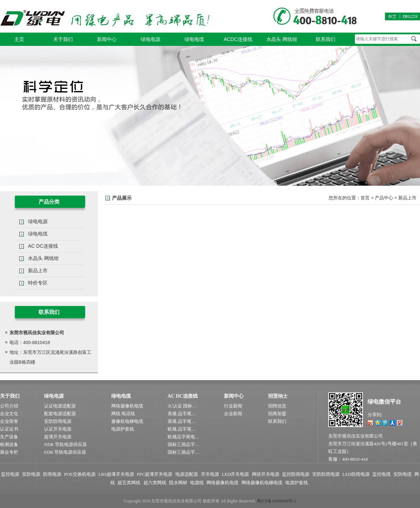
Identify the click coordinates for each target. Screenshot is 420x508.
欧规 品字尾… (182, 429)
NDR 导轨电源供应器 (65, 444)
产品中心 (384, 198)
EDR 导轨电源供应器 (65, 452)
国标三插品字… (184, 444)
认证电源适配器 (60, 406)
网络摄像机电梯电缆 (262, 483)
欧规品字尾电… (184, 437)
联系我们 (325, 39)
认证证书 (9, 429)
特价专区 (38, 283)
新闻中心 (107, 39)
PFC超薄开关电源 (155, 474)
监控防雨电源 (296, 474)
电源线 (197, 483)
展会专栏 (9, 452)
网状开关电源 (266, 474)
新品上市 (407, 198)
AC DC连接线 (43, 246)
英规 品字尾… (182, 421)
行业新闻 (233, 406)
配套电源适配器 (60, 414)
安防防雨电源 (58, 421)
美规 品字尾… (182, 414)
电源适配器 (187, 474)
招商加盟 (277, 414)
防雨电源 (52, 474)
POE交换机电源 (80, 474)
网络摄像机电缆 (127, 406)
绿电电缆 (194, 39)
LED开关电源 (235, 474)
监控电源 (10, 474)
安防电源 (31, 474)
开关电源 (210, 474)
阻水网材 (178, 483)
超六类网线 (155, 483)
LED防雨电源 (356, 474)
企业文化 (9, 414)
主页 (19, 39)
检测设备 (9, 444)
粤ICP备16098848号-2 (277, 501)
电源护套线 (123, 429)
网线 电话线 (123, 414)
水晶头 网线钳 (282, 39)
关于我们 (63, 39)
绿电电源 (150, 39)
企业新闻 (233, 414)
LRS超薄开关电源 (116, 474)
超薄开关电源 (58, 437)
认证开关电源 (58, 429)
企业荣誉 (9, 421)
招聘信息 (277, 406)
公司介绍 (9, 406)
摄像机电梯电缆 (127, 421)
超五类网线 (129, 483)
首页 (365, 198)
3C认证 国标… (182, 406)
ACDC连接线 (238, 39)
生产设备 (9, 437)
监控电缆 (381, 474)
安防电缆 (402, 474)
